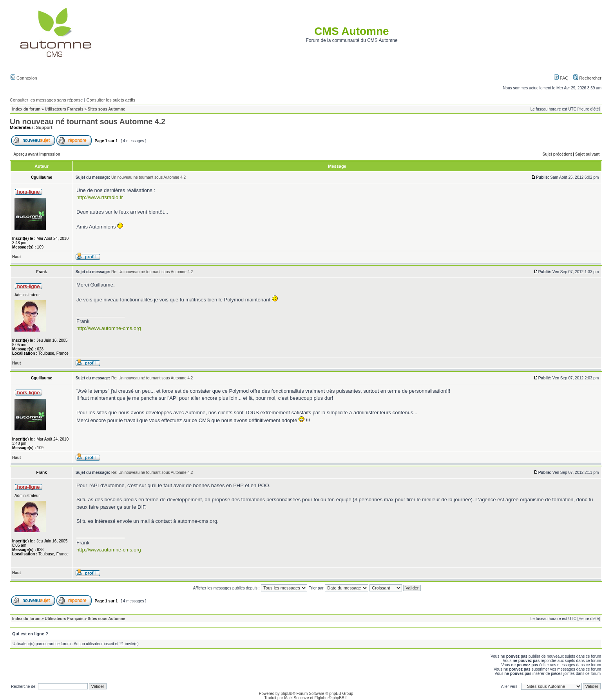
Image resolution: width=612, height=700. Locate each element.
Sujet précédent (557, 154)
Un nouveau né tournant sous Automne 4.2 (88, 122)
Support (44, 127)
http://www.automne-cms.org (109, 328)
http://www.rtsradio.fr (100, 197)
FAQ (561, 78)
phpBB (286, 694)
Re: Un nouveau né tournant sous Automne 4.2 (152, 272)
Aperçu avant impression (37, 154)
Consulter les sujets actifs (111, 100)
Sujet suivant (587, 154)
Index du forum (26, 109)
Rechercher (587, 78)
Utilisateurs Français (64, 109)
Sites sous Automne (107, 109)
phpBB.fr (340, 698)
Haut (16, 257)
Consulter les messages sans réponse (46, 100)
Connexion (24, 78)
